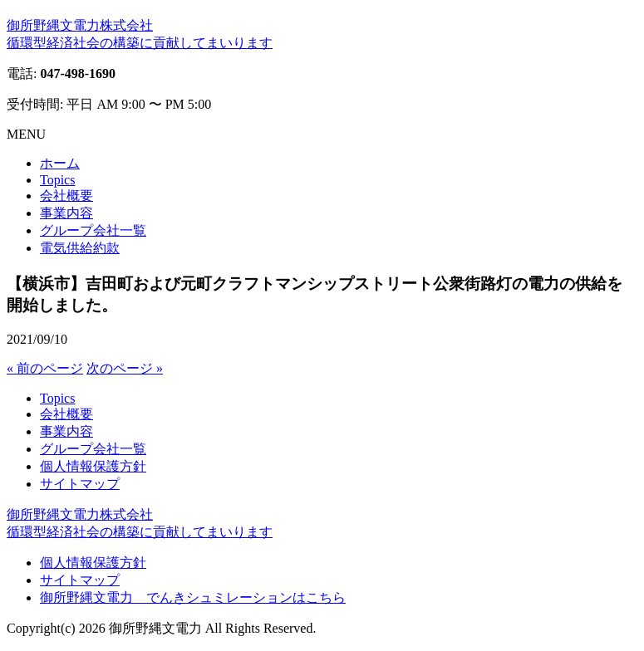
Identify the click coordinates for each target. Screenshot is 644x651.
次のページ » (125, 368)
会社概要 (66, 196)
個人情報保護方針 (93, 466)
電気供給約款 (80, 248)
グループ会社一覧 (93, 230)
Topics (57, 180)
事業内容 (66, 213)
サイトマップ (80, 484)
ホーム (60, 163)
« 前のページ (45, 368)
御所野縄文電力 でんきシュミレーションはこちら (193, 597)
